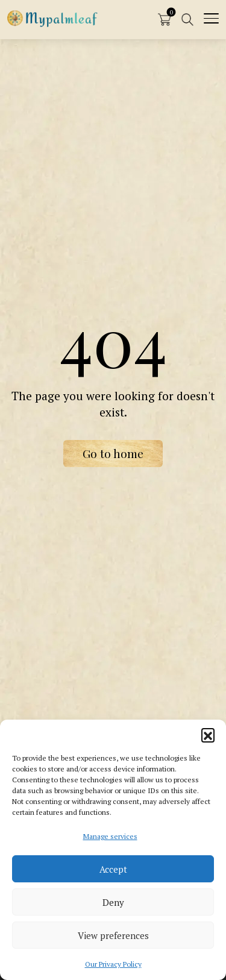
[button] (208, 735)
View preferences (113, 935)
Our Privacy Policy (113, 964)
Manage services (110, 836)
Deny (113, 902)
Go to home (113, 453)
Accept (113, 869)
